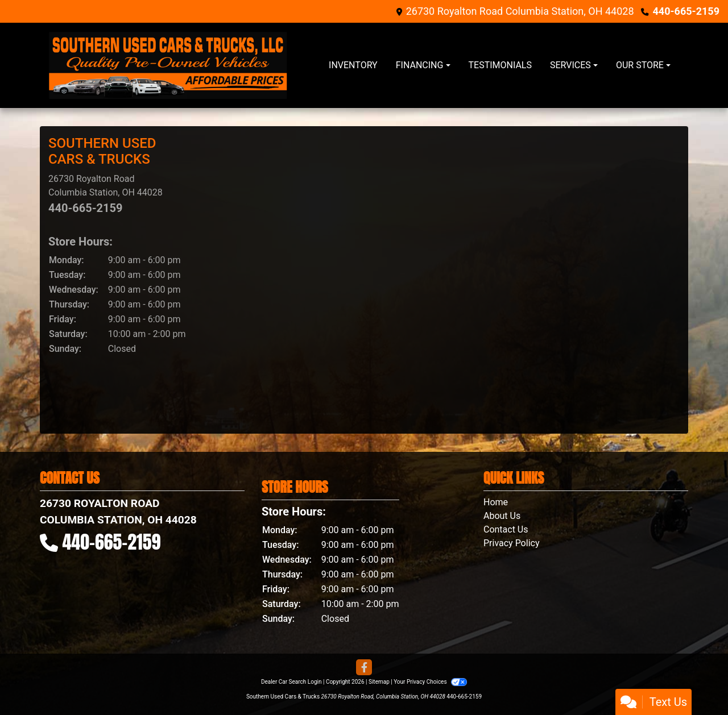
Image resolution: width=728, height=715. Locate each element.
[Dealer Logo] (168, 65)
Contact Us (506, 529)
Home (496, 502)
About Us (502, 516)
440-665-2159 (686, 11)
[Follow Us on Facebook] (364, 668)
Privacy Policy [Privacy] (512, 543)
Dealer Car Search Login (291, 682)
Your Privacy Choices (430, 682)
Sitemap (379, 682)
